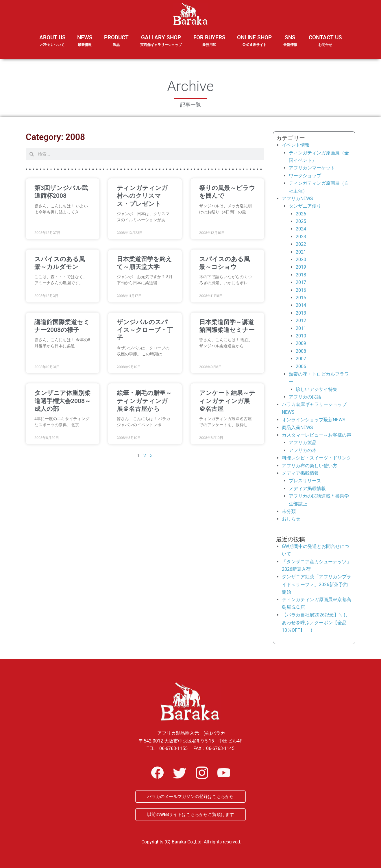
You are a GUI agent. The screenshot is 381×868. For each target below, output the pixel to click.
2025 (301, 221)
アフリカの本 (303, 450)
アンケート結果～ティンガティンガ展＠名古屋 (227, 401)
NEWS (85, 45)
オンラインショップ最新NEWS (314, 420)
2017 (301, 282)
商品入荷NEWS (297, 427)
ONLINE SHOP (254, 41)
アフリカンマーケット (312, 168)
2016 (301, 290)
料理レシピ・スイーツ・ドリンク (317, 458)
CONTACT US (325, 41)
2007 (301, 359)
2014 (301, 305)
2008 (301, 351)
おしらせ (291, 519)
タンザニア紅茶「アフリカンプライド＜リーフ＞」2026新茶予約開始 (317, 584)
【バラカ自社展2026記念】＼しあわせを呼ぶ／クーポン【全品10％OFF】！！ (315, 623)
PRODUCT (116, 45)
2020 (301, 260)
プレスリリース (305, 481)
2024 (301, 229)
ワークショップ (305, 176)
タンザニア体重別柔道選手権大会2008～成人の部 (63, 401)
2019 (301, 267)
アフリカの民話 (305, 397)
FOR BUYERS (209, 41)
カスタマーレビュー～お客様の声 (317, 435)
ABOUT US (52, 45)
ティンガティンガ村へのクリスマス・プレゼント (142, 196)
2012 (301, 321)
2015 (301, 298)
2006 (301, 366)
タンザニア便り (305, 206)
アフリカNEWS (297, 198)
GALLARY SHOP (161, 45)
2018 (301, 275)
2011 (301, 328)
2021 (301, 252)
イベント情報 (296, 145)
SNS (290, 45)
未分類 (289, 511)
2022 (301, 244)
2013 (301, 313)
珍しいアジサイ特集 (317, 389)
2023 (301, 237)
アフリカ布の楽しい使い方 (310, 466)
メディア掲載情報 (300, 473)
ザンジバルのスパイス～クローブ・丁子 (145, 330)
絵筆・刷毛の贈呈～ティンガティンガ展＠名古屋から (144, 401)
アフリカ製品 (303, 443)
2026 (301, 214)
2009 (301, 343)
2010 (301, 336)
